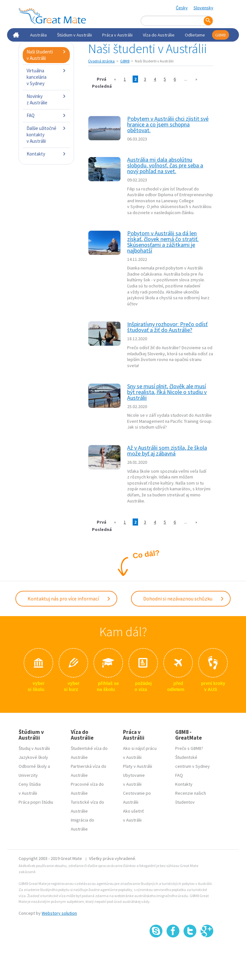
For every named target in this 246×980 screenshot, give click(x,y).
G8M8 (221, 35)
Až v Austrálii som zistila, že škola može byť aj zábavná (167, 450)
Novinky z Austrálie (46, 99)
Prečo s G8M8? (189, 748)
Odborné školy (33, 766)
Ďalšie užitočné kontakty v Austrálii (46, 135)
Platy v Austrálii (138, 766)
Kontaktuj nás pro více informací (69, 598)
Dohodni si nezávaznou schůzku (184, 598)
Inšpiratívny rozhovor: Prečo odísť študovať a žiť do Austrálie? (167, 327)
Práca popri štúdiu (36, 802)
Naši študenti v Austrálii (46, 55)
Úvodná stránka (101, 61)
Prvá (102, 79)
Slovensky (203, 8)
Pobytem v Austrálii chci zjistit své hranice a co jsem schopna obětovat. (168, 124)
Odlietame (195, 35)
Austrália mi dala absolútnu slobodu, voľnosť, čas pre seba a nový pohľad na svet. (165, 165)
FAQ (46, 115)
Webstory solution (59, 913)
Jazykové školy (33, 757)
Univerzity (28, 775)
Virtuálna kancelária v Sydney (46, 77)
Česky (182, 8)
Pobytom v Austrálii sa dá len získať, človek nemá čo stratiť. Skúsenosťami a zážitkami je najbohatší (163, 242)
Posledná (102, 86)
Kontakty (46, 154)
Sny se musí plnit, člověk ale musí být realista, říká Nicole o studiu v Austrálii (167, 392)
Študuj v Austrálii (34, 748)
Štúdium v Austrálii (74, 35)
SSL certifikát (190, 952)
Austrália (38, 35)
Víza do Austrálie (159, 35)
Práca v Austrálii (117, 35)
